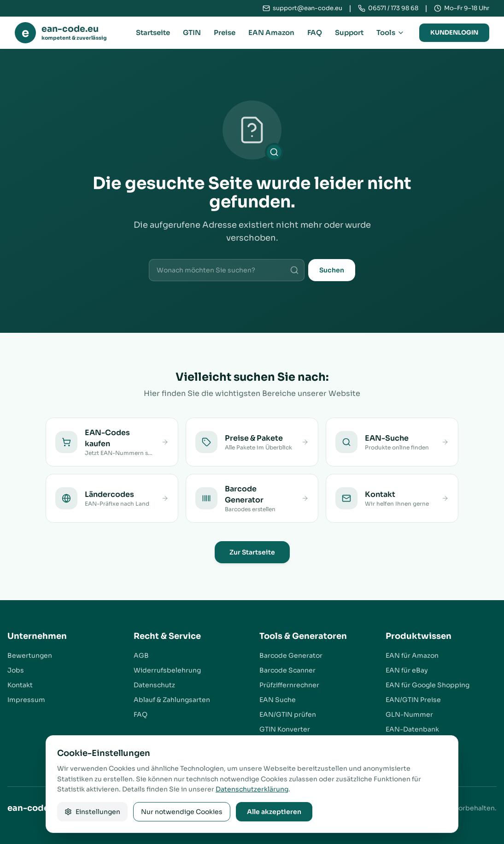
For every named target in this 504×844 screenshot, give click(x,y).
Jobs (16, 670)
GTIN (192, 32)
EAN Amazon (271, 32)
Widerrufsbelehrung (167, 670)
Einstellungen (92, 812)
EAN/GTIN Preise (413, 700)
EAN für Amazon (412, 655)
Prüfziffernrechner (289, 685)
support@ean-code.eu (308, 8)
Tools (390, 32)
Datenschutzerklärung (252, 789)
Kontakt (20, 685)
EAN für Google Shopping (428, 685)
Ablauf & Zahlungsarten (172, 700)
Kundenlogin (454, 32)
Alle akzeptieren (274, 812)
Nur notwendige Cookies (182, 812)
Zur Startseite (252, 552)
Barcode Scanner (287, 670)
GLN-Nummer (409, 714)
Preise (225, 32)
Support (349, 32)
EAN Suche (278, 700)
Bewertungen (30, 655)
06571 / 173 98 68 (393, 8)
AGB (141, 655)
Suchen (332, 270)
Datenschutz (154, 685)
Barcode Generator (291, 655)
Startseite (153, 32)
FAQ (315, 32)
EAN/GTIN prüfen (288, 714)
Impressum (26, 700)
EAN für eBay (407, 670)
